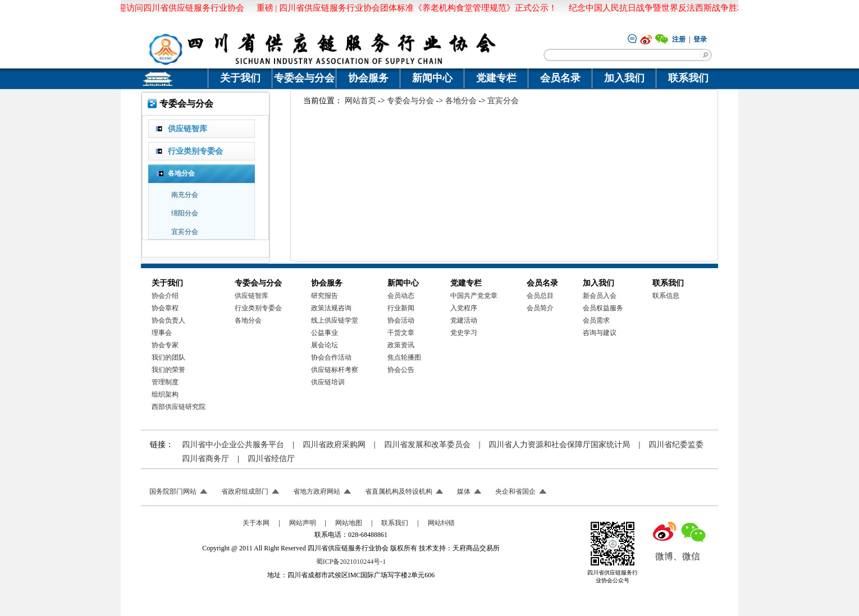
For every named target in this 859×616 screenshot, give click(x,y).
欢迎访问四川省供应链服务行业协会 (175, 8)
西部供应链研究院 (179, 407)
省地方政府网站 (317, 491)
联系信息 (666, 296)
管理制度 (165, 382)
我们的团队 (168, 357)
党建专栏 (496, 78)
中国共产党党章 (474, 296)
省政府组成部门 (245, 491)
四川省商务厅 (205, 459)
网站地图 (349, 523)
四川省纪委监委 (676, 445)
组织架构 (165, 394)
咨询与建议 (600, 333)
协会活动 (401, 320)
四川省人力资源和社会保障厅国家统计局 (559, 445)
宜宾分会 (503, 101)
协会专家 (165, 345)
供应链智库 (252, 296)
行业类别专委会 (258, 308)
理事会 (162, 333)
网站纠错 (441, 523)
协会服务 (368, 78)
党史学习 (464, 333)
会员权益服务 (603, 308)
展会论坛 (325, 345)
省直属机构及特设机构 (399, 491)
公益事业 (325, 333)
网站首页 (360, 101)
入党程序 (464, 308)
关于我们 (240, 78)
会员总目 (540, 296)
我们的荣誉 (168, 370)
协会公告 (401, 370)
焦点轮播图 (404, 357)
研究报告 (325, 296)
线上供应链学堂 (335, 320)
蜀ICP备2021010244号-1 (351, 562)
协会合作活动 (331, 357)
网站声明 (303, 523)
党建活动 (464, 320)
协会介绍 (165, 296)
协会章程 (165, 308)
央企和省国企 (515, 491)
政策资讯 (401, 345)
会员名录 (560, 78)
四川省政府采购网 (334, 445)
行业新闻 (401, 308)
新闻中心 (432, 78)
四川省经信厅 (271, 459)
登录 (700, 39)
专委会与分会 (304, 78)
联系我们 (688, 78)
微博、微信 (678, 556)
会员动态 (401, 296)
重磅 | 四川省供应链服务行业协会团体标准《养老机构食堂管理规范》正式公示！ (405, 8)
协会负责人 (168, 320)
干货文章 (401, 333)
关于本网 (256, 523)
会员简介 (540, 308)
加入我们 (624, 78)
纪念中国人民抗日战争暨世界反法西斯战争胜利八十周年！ (677, 8)
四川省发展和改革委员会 (427, 445)
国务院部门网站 (173, 491)
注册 (679, 39)
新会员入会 (600, 296)
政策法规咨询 (331, 308)
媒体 (464, 491)
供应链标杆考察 (335, 370)
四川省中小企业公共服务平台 (233, 445)
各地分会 (461, 101)
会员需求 (596, 320)
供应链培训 (328, 382)
